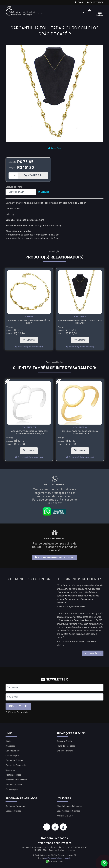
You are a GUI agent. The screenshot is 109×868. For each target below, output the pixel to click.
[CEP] (21, 192)
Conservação (12, 790)
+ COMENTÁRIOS (93, 654)
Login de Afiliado (13, 811)
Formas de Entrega (14, 761)
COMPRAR (36, 175)
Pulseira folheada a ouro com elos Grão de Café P (80, 322)
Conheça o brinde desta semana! (54, 557)
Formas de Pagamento (16, 765)
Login (79, 3)
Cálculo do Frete (14, 187)
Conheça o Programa (15, 806)
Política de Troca (13, 775)
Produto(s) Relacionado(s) (29, 347)
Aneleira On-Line (65, 816)
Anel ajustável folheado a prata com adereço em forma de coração (80, 433)
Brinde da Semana (65, 751)
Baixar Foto (55, 148)
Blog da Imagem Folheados (69, 806)
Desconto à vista (65, 741)
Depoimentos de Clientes (68, 811)
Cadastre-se (95, 3)
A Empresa (10, 746)
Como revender (12, 751)
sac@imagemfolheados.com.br (58, 858)
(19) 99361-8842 (55, 861)
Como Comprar (12, 756)
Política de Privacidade (17, 712)
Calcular (43, 192)
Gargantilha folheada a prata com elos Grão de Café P (29, 322)
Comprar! (81, 339)
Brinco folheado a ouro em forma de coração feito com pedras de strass (29, 433)
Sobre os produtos (14, 785)
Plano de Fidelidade (66, 746)
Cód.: (29, 317)
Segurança (10, 770)
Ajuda (8, 741)
